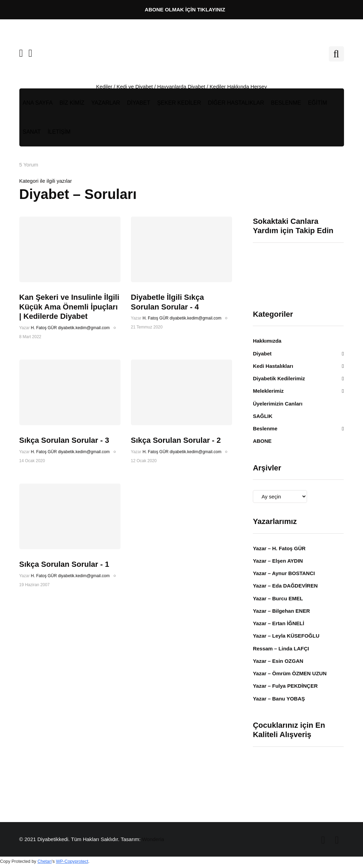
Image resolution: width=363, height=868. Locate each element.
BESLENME (286, 103)
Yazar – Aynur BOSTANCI (284, 573)
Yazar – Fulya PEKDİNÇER (285, 686)
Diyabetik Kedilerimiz (279, 378)
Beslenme (265, 428)
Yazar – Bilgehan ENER (281, 611)
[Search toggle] (336, 54)
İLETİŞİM (59, 132)
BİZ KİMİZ (72, 103)
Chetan (44, 861)
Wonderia (153, 839)
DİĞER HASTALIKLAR (236, 103)
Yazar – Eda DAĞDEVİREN (285, 586)
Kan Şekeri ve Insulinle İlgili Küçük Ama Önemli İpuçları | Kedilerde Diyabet (69, 307)
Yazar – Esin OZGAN (278, 661)
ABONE (262, 441)
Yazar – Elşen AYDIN (278, 561)
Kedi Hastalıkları (273, 366)
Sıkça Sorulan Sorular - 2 (176, 440)
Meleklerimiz (268, 391)
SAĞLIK (263, 416)
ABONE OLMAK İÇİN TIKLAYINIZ (185, 9)
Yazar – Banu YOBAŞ (279, 699)
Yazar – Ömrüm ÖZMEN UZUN (290, 673)
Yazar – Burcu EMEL (278, 598)
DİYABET (139, 103)
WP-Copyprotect (72, 861)
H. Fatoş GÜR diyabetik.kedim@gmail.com (70, 328)
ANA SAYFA (38, 103)
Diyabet (262, 354)
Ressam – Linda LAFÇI (281, 648)
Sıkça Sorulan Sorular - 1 (64, 564)
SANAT (32, 132)
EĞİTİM (318, 103)
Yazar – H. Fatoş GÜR (279, 548)
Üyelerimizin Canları (278, 404)
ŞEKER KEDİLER (179, 103)
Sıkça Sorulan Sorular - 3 (64, 440)
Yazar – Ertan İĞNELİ (278, 623)
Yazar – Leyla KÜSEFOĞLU (286, 636)
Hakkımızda (267, 341)
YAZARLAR (106, 103)
